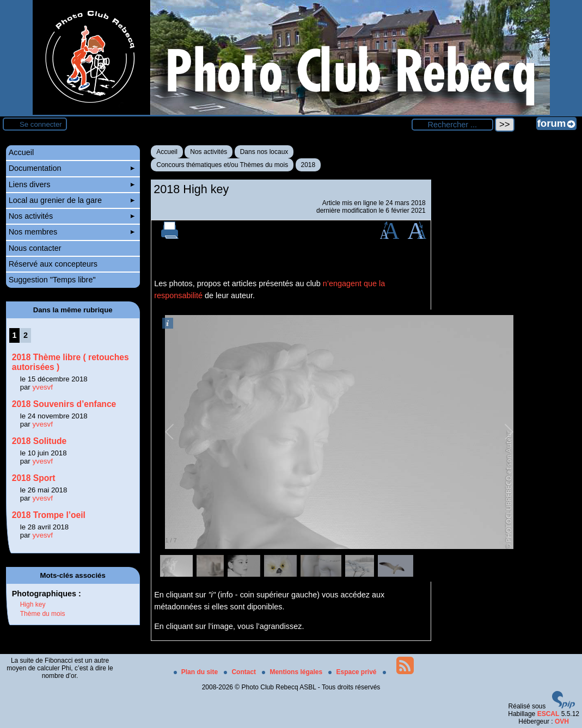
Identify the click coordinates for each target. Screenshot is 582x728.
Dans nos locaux (264, 152)
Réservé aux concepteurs (53, 264)
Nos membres (72, 232)
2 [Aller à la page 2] (26, 335)
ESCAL (549, 714)
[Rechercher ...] (452, 125)
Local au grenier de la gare (72, 200)
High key (33, 604)
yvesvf (42, 387)
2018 (308, 165)
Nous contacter (35, 248)
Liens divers (72, 184)
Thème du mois (43, 614)
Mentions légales (293, 672)
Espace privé (353, 672)
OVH (562, 721)
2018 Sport (34, 478)
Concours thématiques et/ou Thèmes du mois (222, 165)
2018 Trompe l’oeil (49, 515)
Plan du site (197, 672)
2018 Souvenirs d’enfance (64, 404)
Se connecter (41, 124)
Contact (241, 672)
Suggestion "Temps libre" (52, 280)
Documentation (72, 168)
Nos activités (209, 152)
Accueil (167, 152)
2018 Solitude (39, 441)
